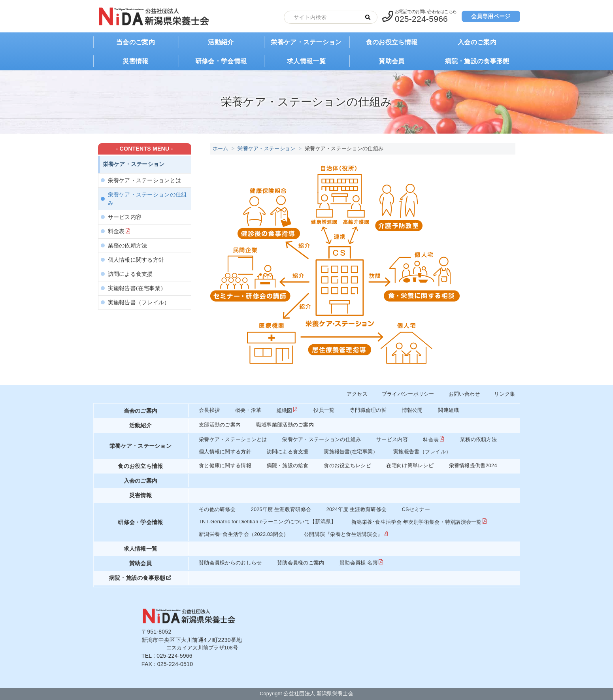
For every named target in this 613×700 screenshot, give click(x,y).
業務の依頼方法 (128, 245)
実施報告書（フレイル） (139, 302)
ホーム (221, 149)
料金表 (116, 231)
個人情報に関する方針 (136, 260)
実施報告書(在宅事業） (137, 288)
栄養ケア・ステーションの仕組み (147, 199)
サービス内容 (125, 217)
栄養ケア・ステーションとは (145, 180)
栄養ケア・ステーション (266, 149)
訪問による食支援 (130, 274)
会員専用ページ (491, 16)
